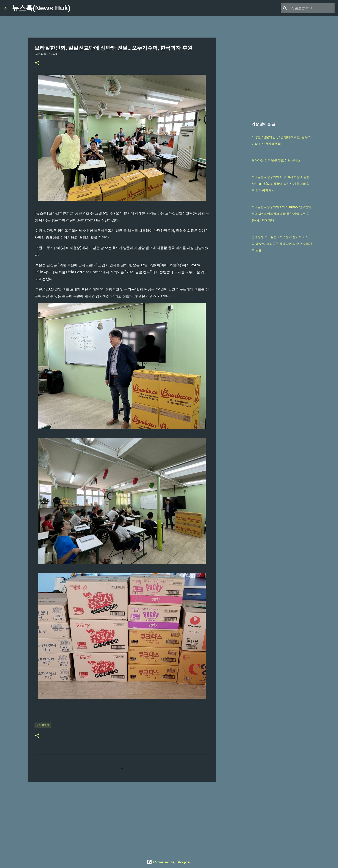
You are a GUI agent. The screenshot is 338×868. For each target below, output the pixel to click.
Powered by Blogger (169, 862)
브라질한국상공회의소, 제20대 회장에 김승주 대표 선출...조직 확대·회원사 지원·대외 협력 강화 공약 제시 (281, 184)
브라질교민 (43, 725)
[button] (37, 63)
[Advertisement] (122, 819)
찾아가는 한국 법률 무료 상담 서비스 (276, 160)
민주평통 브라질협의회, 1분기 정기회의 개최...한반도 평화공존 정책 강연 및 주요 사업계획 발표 (282, 244)
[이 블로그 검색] (312, 8)
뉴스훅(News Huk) (41, 8)
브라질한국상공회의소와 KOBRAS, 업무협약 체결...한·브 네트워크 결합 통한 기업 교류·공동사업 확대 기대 (282, 214)
